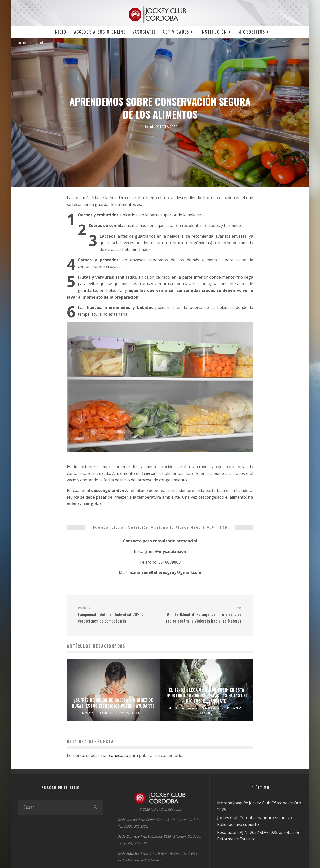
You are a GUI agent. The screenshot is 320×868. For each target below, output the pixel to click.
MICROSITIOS (252, 32)
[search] (95, 807)
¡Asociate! (144, 32)
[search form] (53, 807)
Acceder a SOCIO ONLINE (100, 32)
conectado (119, 755)
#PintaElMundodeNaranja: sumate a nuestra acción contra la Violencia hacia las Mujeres (202, 615)
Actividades (176, 32)
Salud (149, 127)
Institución (214, 32)
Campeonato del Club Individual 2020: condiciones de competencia (117, 615)
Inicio (60, 32)
